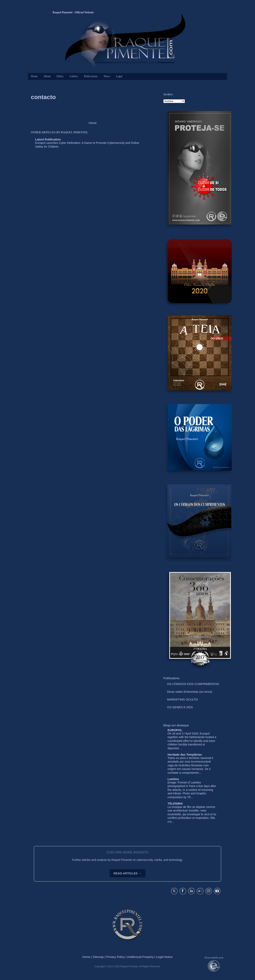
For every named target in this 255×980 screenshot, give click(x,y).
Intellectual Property (140, 957)
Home (34, 76)
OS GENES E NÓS (180, 707)
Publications (91, 76)
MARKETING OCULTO (182, 699)
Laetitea (173, 779)
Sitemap (98, 957)
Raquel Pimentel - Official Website (73, 12)
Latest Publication (48, 139)
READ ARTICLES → (127, 873)
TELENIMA (175, 803)
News (107, 76)
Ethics (60, 76)
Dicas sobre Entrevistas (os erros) (190, 692)
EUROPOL (175, 730)
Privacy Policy (115, 957)
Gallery (74, 76)
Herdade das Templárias (185, 754)
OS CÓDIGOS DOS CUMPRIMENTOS (193, 684)
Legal (119, 76)
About (47, 76)
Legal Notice (164, 957)
